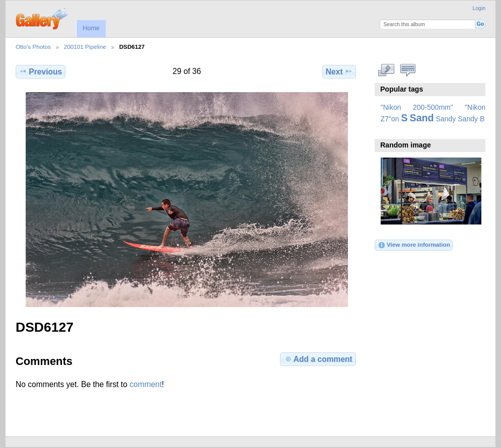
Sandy (446, 119)
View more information (414, 245)
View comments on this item (408, 70)
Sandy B (471, 119)
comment (146, 384)
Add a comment (318, 359)
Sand (422, 118)
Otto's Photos (33, 47)
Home (91, 28)
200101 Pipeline (85, 47)
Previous (41, 71)
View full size (386, 70)
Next (339, 71)
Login (479, 8)
